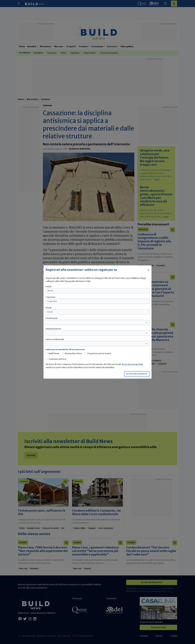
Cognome (50, 297)
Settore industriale (55, 339)
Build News (54, 353)
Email (48, 308)
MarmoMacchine (73, 353)
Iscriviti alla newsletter (137, 374)
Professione (52, 318)
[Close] (148, 270)
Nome (49, 286)
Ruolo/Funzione (53, 329)
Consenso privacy (57, 359)
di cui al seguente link (133, 364)
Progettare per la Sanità (99, 353)
